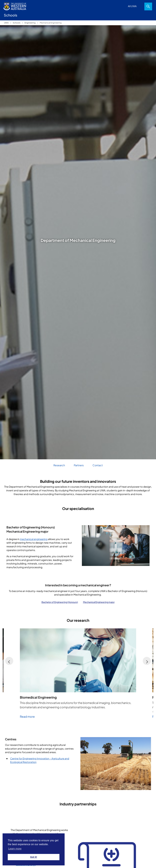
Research (59, 465)
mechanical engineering (34, 539)
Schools (17, 23)
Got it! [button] (34, 857)
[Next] (147, 661)
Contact (98, 465)
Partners (79, 465)
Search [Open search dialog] (148, 6)
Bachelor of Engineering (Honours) (60, 602)
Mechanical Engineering (51, 23)
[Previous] (9, 661)
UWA (6, 23)
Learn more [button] (15, 849)
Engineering (30, 23)
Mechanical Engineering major (99, 602)
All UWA (132, 6)
